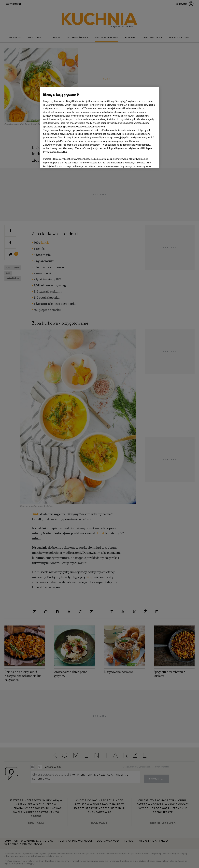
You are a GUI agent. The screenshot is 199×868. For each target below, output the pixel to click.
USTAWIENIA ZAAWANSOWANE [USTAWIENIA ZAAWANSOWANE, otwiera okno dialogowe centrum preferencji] (65, 161)
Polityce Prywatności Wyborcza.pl (124, 148)
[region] (100, 127)
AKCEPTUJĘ (145, 161)
